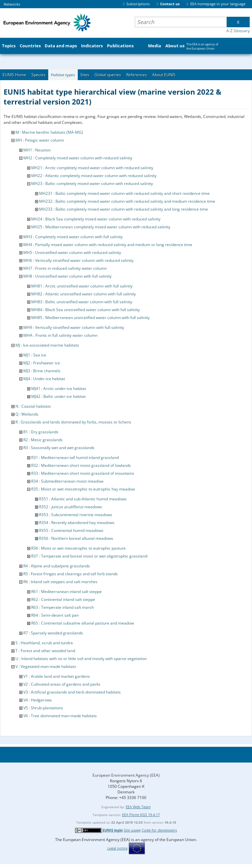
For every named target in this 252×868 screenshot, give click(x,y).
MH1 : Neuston (37, 150)
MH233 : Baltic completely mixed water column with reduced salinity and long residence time (124, 209)
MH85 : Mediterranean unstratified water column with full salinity (90, 318)
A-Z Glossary (238, 31)
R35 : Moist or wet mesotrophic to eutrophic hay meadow (83, 489)
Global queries (108, 75)
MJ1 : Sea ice (35, 355)
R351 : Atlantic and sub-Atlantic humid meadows (83, 499)
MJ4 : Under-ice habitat (44, 379)
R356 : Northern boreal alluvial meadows (76, 538)
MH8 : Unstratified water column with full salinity (67, 276)
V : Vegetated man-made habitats (46, 666)
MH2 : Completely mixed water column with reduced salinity (78, 158)
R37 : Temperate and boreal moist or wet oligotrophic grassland (89, 556)
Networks (12, 4)
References (137, 75)
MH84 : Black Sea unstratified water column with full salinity (85, 310)
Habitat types (63, 75)
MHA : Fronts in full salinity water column (60, 335)
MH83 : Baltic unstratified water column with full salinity (82, 302)
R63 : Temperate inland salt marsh (63, 607)
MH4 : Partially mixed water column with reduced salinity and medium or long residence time (108, 245)
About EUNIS (164, 75)
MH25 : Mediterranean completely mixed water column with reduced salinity (101, 227)
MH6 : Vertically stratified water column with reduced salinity (78, 260)
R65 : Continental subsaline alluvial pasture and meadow (83, 623)
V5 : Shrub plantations (43, 708)
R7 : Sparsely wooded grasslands (53, 633)
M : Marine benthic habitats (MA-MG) (49, 132)
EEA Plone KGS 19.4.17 (141, 815)
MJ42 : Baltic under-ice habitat (58, 396)
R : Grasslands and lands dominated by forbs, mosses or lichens (73, 422)
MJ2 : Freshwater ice (42, 363)
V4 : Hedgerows (38, 700)
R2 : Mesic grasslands (43, 440)
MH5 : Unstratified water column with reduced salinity (72, 252)
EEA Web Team (138, 807)
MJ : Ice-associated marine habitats (47, 345)
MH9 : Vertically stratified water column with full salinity (74, 327)
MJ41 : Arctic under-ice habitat (59, 388)
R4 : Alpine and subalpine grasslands (57, 566)
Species (39, 75)
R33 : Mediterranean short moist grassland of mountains (83, 473)
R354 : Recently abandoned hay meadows (77, 523)
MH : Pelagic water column (40, 140)
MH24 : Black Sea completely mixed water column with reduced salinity (96, 219)
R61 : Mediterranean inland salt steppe (66, 592)
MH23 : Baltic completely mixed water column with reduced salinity (92, 183)
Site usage (132, 830)
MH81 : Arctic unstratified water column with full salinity (82, 286)
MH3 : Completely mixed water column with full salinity (73, 237)
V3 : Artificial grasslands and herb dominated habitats (72, 692)
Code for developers (159, 830)
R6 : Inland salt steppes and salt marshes (60, 582)
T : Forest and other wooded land (45, 651)
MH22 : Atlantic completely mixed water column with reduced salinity (94, 176)
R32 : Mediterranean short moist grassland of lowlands (81, 465)
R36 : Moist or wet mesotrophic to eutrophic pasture (78, 548)
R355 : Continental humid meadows (71, 530)
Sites (85, 75)
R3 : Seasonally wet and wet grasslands (59, 448)
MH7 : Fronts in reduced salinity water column (65, 268)
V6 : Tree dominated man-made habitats (60, 716)
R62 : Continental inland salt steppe (63, 599)
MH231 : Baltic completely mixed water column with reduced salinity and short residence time (124, 193)
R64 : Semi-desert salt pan (55, 615)
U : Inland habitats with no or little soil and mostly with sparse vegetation (81, 659)
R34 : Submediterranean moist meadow (67, 481)
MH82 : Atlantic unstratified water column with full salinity (84, 294)
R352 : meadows (71, 507)
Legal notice (117, 848)
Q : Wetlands (27, 414)
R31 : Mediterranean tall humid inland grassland (75, 457)
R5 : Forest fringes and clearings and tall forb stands (71, 574)
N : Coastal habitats (33, 406)
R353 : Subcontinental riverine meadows (76, 515)
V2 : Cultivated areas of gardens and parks (62, 684)
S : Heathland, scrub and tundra (44, 643)
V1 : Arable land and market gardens (57, 676)
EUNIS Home (14, 75)
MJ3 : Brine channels (42, 371)
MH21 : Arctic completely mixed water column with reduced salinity (92, 168)
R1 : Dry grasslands (41, 432)
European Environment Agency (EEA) (126, 775)
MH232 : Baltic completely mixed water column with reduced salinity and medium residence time (127, 201)
